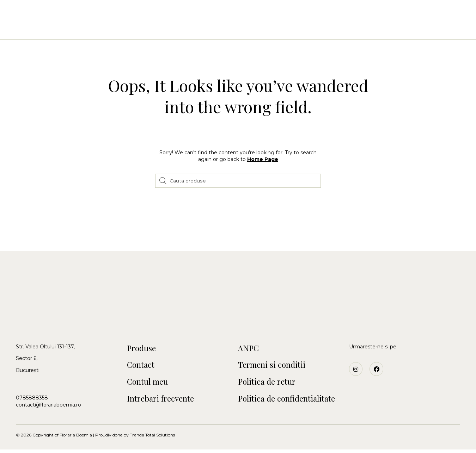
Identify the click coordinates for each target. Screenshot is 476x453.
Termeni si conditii (274, 366)
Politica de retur (269, 384)
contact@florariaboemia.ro (48, 405)
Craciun (251, 28)
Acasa (123, 28)
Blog (352, 28)
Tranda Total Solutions (152, 438)
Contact (322, 28)
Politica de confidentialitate (290, 402)
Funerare (285, 28)
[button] (29, 17)
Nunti (184, 28)
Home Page (263, 159)
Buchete (154, 28)
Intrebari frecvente (164, 402)
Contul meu (149, 384)
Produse (143, 349)
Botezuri (215, 28)
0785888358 (32, 398)
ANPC (249, 349)
